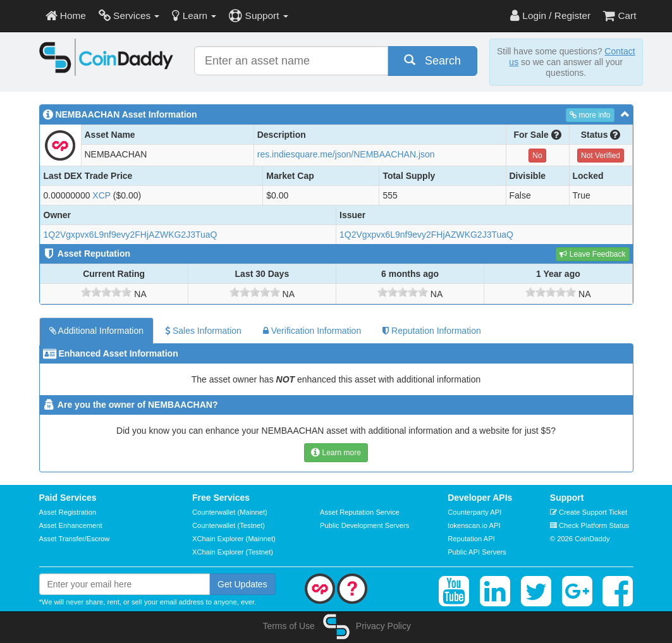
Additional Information (97, 331)
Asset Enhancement (71, 525)
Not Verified (601, 156)
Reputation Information (432, 331)
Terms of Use (288, 626)
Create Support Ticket (589, 512)
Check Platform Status (590, 525)
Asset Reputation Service (360, 512)
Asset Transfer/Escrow (75, 539)
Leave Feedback (592, 254)
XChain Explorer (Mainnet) (234, 539)
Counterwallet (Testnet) (229, 525)
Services (129, 15)
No (537, 156)
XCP (101, 195)
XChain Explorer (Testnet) (233, 552)
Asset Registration (68, 512)
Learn (194, 15)
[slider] (106, 292)
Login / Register (550, 15)
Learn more (336, 453)
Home (66, 15)
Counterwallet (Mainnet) (230, 512)
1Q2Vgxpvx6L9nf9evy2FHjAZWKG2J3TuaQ (131, 235)
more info (590, 115)
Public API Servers (477, 552)
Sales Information (203, 331)
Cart (620, 15)
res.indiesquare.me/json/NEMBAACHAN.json (346, 154)
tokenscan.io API (474, 525)
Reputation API (471, 539)
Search (432, 60)
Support (258, 15)
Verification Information (312, 331)
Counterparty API (474, 512)
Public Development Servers (364, 525)
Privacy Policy (383, 626)
